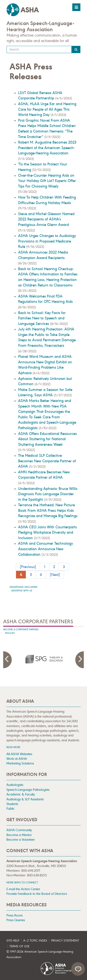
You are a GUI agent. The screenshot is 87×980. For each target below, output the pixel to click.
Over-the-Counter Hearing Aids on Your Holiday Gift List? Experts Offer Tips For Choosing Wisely (47, 181)
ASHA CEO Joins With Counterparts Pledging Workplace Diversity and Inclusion (47, 532)
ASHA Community (19, 830)
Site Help (13, 941)
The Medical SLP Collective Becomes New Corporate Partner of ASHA (47, 461)
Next (80, 660)
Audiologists (15, 785)
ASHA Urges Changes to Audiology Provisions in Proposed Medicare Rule (47, 241)
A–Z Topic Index (35, 941)
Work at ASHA (17, 759)
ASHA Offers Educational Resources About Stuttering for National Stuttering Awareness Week (47, 439)
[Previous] (28, 567)
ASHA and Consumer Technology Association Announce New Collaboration (46, 549)
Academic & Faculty (21, 794)
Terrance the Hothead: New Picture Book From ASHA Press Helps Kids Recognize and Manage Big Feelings (48, 510)
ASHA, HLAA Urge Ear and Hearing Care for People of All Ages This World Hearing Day (47, 109)
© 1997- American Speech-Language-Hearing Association (40, 954)
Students (12, 804)
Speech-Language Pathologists (28, 790)
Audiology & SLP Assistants (25, 799)
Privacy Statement (65, 941)
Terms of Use (19, 946)
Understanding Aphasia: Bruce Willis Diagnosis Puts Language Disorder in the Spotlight (48, 494)
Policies (10, 633)
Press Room (15, 915)
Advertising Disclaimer (23, 587)
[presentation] (43, 659)
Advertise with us (22, 591)
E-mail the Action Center (23, 889)
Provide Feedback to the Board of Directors (37, 894)
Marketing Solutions (20, 763)
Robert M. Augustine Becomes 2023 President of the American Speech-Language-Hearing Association (47, 148)
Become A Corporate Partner (21, 630)
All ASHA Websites (19, 754)
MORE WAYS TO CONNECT (22, 882)
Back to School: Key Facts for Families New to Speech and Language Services (42, 318)
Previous (7, 660)
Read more (13, 747)
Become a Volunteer (21, 840)
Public (11, 809)
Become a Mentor (19, 835)
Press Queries (16, 920)
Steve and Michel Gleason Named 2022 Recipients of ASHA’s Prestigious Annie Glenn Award (46, 219)
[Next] (55, 575)
